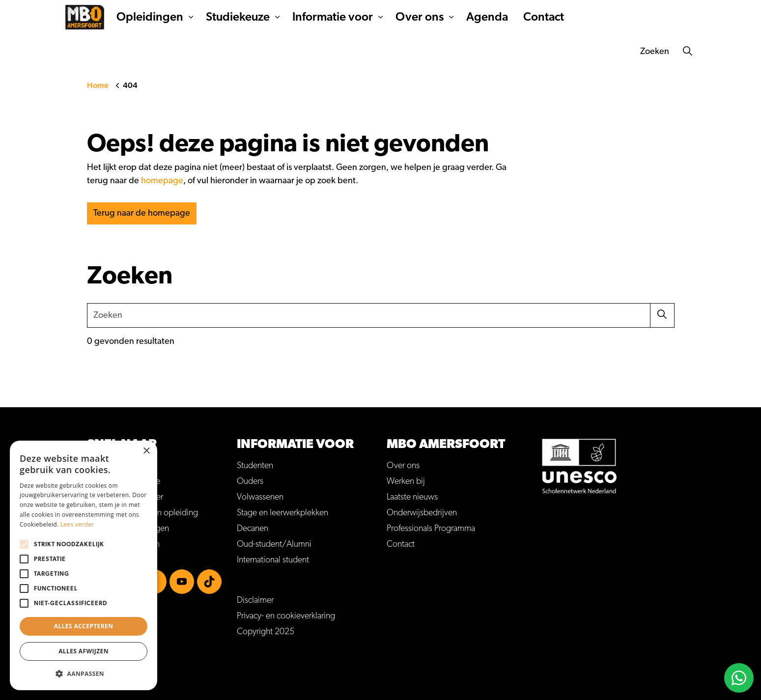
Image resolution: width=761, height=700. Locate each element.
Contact (588, 52)
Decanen (253, 529)
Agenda (532, 52)
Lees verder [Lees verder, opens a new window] (77, 524)
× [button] (146, 451)
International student (273, 560)
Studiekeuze (282, 52)
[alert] (84, 565)
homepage (162, 181)
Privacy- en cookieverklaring (286, 616)
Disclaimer (255, 600)
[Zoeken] (689, 52)
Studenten (255, 466)
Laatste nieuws (412, 497)
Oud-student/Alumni (274, 544)
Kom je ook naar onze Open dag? (627, 17)
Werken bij (518, 17)
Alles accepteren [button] (84, 626)
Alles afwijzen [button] (84, 651)
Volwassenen (260, 497)
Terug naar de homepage (142, 213)
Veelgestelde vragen (377, 17)
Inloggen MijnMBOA (456, 17)
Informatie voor (377, 52)
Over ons (464, 52)
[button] (662, 315)
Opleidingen (195, 52)
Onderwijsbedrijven (422, 513)
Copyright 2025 (266, 632)
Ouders (250, 481)
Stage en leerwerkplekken (282, 513)
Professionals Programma (431, 529)
